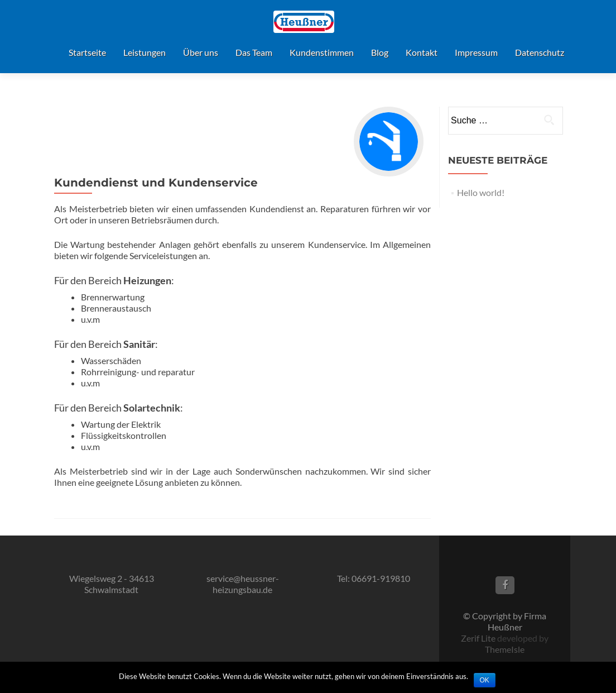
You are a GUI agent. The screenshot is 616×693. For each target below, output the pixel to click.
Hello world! (481, 192)
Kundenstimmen (322, 52)
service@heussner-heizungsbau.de (243, 584)
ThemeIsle (505, 649)
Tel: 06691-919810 (374, 578)
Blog (380, 52)
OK (485, 680)
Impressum (476, 52)
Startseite (87, 52)
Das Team (254, 52)
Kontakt (422, 52)
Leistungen (145, 52)
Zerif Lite (479, 638)
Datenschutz (540, 52)
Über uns (201, 52)
